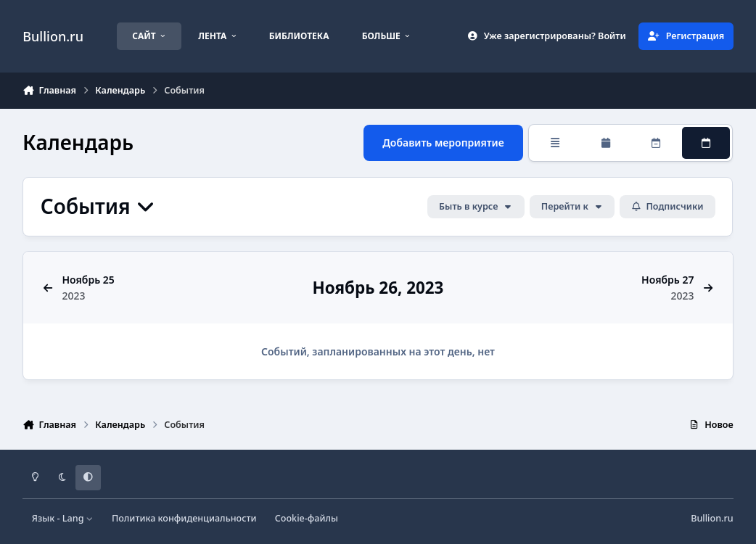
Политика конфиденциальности (184, 518)
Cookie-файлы (307, 518)
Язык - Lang (63, 518)
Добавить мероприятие (444, 143)
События (98, 206)
